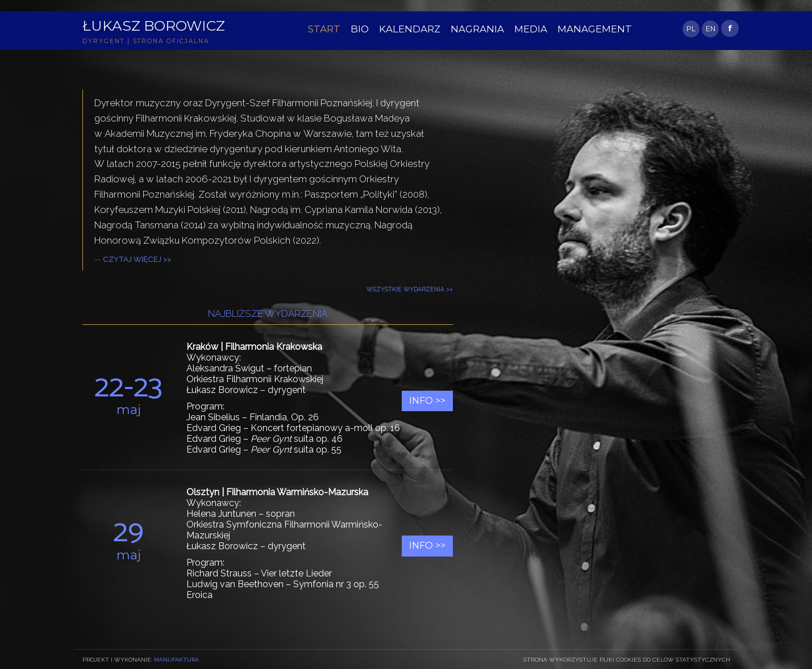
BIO (360, 29)
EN (711, 29)
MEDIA (531, 29)
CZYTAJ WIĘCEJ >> (137, 259)
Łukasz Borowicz (154, 26)
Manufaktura (176, 659)
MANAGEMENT (595, 29)
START (324, 29)
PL (691, 29)
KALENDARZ (410, 29)
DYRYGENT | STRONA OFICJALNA (146, 41)
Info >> (427, 401)
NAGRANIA (477, 29)
